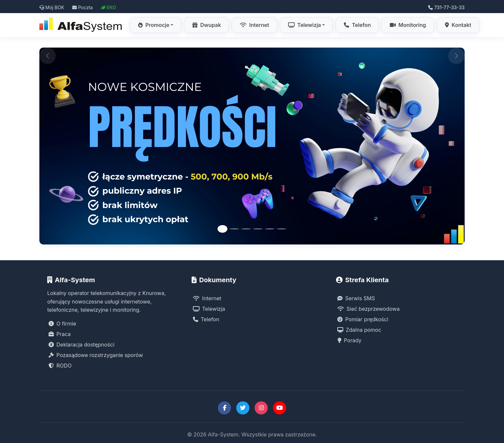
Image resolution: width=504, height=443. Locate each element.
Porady (349, 340)
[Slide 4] (258, 229)
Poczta (83, 7)
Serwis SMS (356, 298)
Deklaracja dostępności (82, 345)
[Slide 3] (246, 229)
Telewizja (304, 25)
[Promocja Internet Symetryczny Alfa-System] (252, 146)
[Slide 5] (270, 229)
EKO (108, 7)
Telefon (357, 25)
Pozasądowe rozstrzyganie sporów (96, 355)
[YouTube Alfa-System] (280, 408)
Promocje (154, 25)
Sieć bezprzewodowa (368, 309)
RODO (60, 366)
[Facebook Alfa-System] (224, 408)
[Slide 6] (282, 229)
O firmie (62, 324)
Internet (254, 25)
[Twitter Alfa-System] (243, 408)
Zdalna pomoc (359, 330)
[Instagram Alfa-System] (261, 408)
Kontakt (458, 25)
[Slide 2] (234, 229)
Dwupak (207, 25)
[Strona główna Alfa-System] (81, 25)
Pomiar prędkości (363, 319)
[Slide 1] (222, 229)
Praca (60, 334)
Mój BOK (52, 7)
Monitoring (408, 25)
